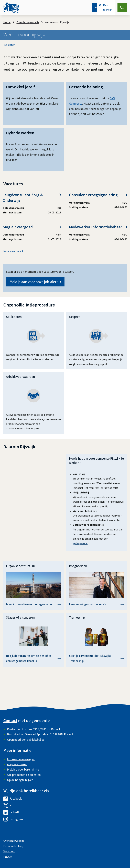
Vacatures (9, 852)
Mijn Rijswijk (108, 7)
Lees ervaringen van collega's (96, 604)
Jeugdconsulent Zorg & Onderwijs (32, 198)
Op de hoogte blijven (20, 780)
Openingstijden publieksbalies (26, 740)
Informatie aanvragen (21, 759)
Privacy (8, 857)
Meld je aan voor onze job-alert (35, 282)
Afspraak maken (17, 764)
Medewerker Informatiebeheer (98, 227)
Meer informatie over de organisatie (34, 604)
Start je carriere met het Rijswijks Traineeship (96, 658)
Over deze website (14, 841)
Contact (10, 721)
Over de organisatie (28, 22)
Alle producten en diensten (24, 775)
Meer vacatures (12, 251)
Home (7, 22)
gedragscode (80, 543)
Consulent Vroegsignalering (98, 195)
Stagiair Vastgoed (32, 227)
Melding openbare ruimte (23, 770)
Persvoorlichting (13, 846)
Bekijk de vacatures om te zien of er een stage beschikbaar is (34, 658)
